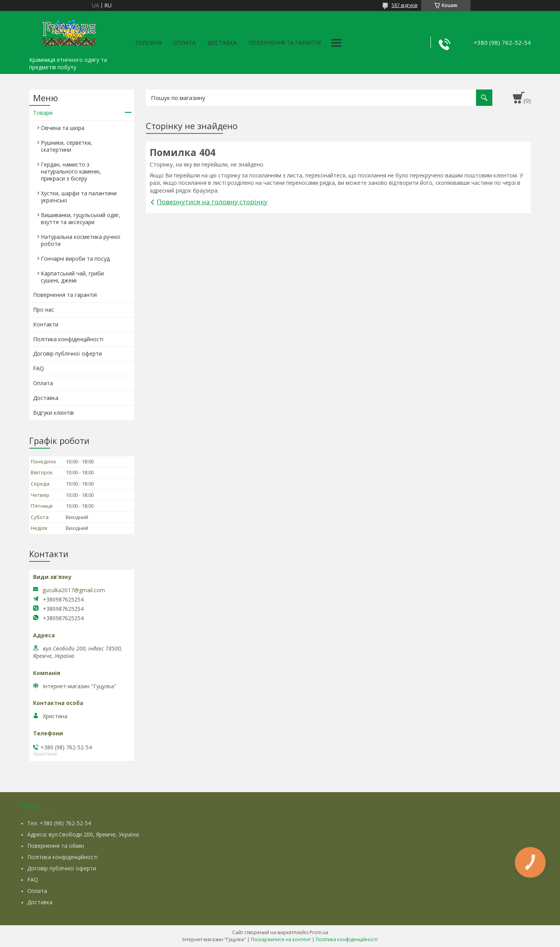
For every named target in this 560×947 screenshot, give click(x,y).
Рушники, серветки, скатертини (66, 146)
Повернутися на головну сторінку (212, 202)
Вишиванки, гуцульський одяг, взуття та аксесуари (81, 218)
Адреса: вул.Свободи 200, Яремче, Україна (83, 834)
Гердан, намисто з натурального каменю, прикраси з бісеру (71, 171)
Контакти (46, 324)
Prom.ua (319, 932)
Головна (149, 43)
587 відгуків (404, 5)
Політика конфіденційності (68, 339)
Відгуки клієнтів (53, 413)
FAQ (38, 368)
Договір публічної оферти (67, 353)
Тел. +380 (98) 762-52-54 (59, 823)
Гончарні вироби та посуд (75, 259)
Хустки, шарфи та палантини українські (79, 197)
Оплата (185, 43)
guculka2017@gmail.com (74, 590)
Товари (43, 113)
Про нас (44, 310)
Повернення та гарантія (285, 43)
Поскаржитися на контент (281, 939)
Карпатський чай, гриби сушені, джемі (72, 277)
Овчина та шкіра (63, 128)
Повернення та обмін (56, 846)
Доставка (222, 43)
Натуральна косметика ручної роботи (81, 240)
